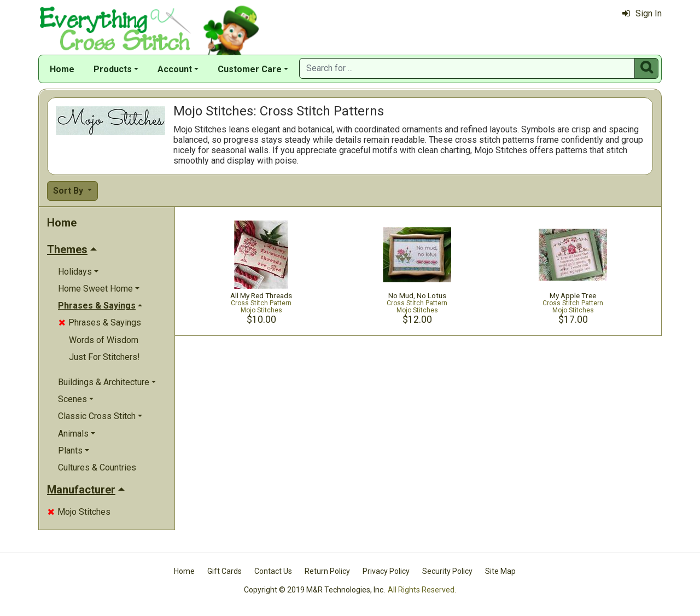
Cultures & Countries (97, 467)
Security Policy (447, 571)
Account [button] (175, 69)
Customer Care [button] (250, 69)
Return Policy (327, 571)
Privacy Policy (386, 571)
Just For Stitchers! (104, 357)
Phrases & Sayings (100, 322)
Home (62, 69)
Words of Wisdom (104, 340)
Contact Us (273, 571)
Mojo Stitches (79, 512)
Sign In (642, 13)
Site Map (500, 571)
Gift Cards (224, 571)
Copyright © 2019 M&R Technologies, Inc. (314, 590)
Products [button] (113, 69)
